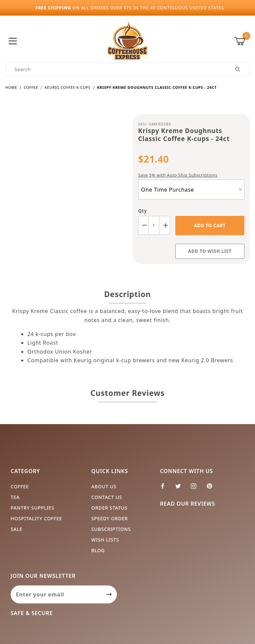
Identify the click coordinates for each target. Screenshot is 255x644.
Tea (15, 497)
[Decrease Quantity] (143, 225)
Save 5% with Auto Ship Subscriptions (178, 175)
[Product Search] (116, 69)
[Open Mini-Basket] (242, 41)
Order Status (109, 508)
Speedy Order (110, 518)
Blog (98, 550)
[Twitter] (181, 489)
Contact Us (107, 497)
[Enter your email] (56, 594)
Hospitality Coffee (36, 518)
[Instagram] (196, 489)
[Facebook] (166, 489)
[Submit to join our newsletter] (109, 594)
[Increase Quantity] (165, 225)
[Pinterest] (212, 489)
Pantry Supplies (32, 508)
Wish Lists (105, 540)
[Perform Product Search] (238, 69)
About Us (104, 486)
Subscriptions (111, 529)
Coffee (20, 486)
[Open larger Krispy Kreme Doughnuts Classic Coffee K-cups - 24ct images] (64, 177)
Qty (142, 211)
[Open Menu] (13, 41)
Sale (16, 529)
